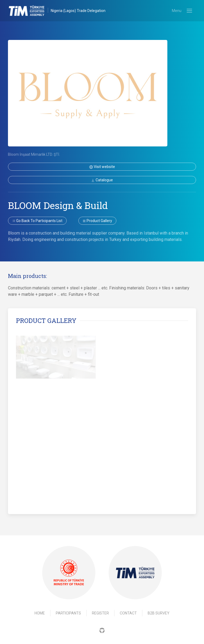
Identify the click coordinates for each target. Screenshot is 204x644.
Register (100, 613)
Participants (68, 613)
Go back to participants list (37, 221)
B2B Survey (159, 613)
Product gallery (97, 221)
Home (40, 613)
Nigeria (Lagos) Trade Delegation (78, 11)
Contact (128, 613)
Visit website (102, 167)
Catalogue (102, 180)
